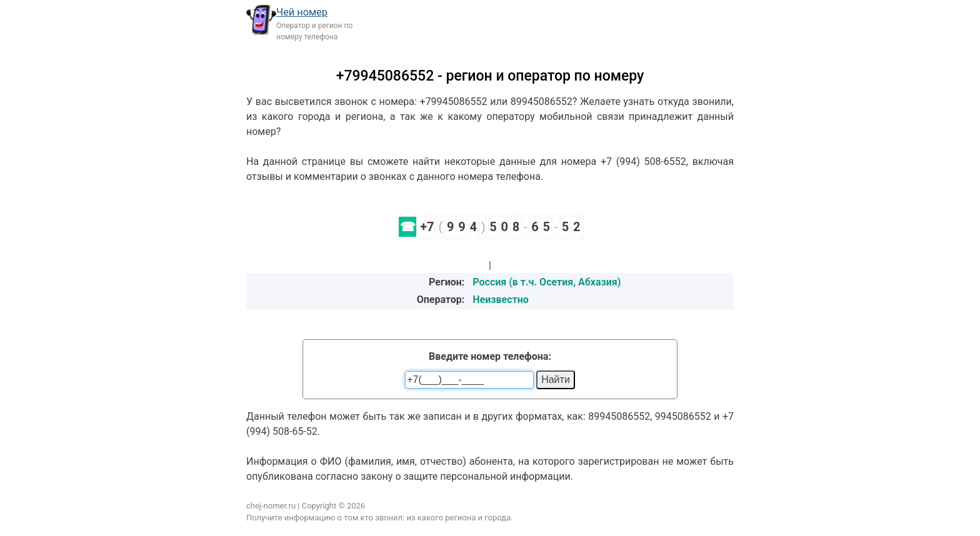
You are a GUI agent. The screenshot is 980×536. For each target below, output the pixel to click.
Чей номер (302, 12)
